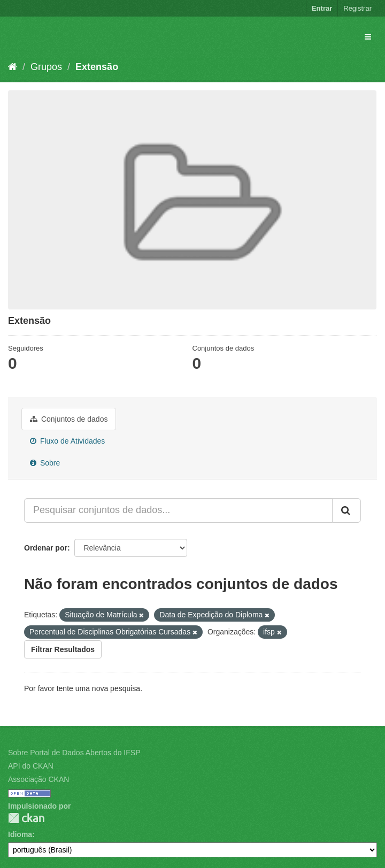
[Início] (13, 67)
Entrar (322, 8)
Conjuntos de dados (69, 419)
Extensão (97, 67)
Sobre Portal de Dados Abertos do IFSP (74, 753)
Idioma (20, 834)
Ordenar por (46, 548)
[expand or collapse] (368, 37)
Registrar (357, 8)
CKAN (26, 818)
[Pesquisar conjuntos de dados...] (178, 510)
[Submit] (346, 510)
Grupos (46, 67)
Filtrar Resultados (63, 649)
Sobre (45, 463)
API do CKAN (31, 766)
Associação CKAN (38, 779)
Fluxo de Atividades (67, 441)
